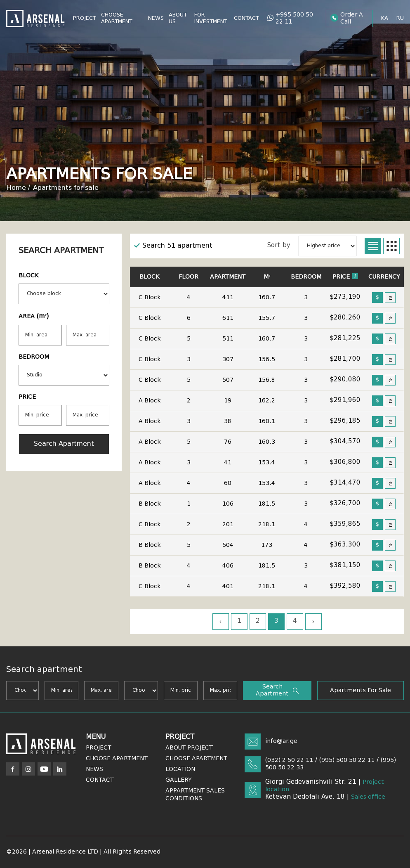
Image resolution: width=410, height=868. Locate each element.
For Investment (211, 18)
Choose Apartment (117, 18)
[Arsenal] (41, 744)
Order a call (347, 18)
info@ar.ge (281, 741)
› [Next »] (313, 622)
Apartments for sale (66, 188)
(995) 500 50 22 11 (347, 760)
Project (85, 18)
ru (400, 18)
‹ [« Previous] (220, 622)
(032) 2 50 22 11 (289, 760)
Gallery (179, 780)
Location (180, 769)
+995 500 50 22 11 (290, 18)
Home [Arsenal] (16, 188)
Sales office (368, 797)
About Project (189, 748)
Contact (246, 18)
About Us (178, 18)
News (156, 18)
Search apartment (64, 444)
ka (385, 18)
